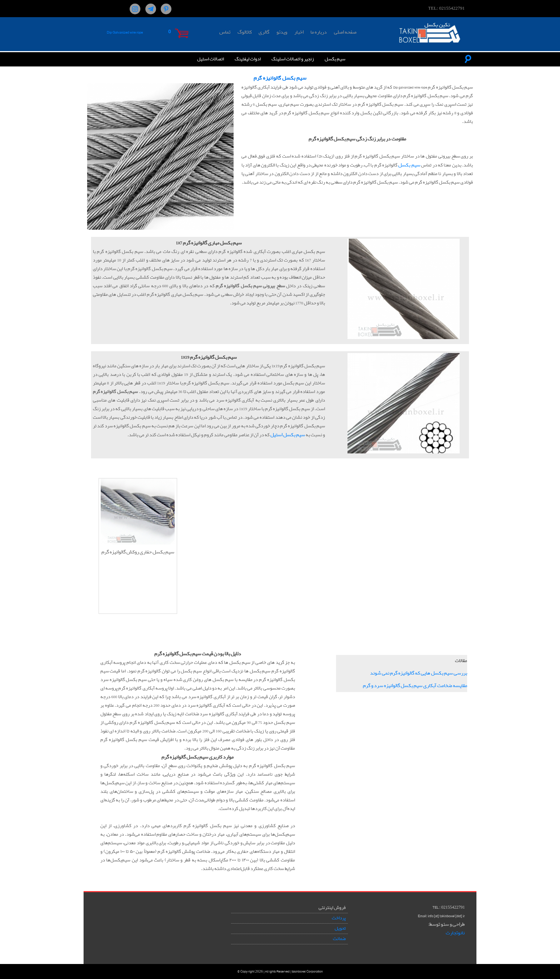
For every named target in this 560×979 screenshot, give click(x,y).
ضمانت (339, 939)
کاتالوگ (245, 32)
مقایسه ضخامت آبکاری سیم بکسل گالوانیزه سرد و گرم (415, 686)
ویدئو (282, 32)
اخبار (299, 32)
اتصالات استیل (211, 59)
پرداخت (339, 918)
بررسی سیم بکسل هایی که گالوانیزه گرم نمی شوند (419, 673)
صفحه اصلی (345, 32)
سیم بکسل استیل (288, 435)
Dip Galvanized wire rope (125, 32)
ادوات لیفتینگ (248, 59)
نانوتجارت (455, 933)
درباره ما (319, 32)
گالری (264, 32)
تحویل (340, 928)
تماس (225, 32)
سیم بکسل (335, 59)
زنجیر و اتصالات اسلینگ (293, 59)
